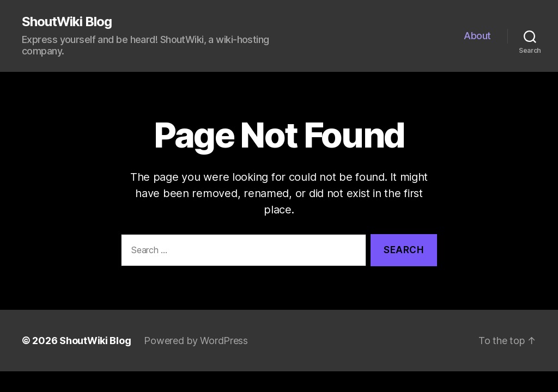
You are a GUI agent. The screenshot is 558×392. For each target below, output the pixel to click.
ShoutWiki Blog (67, 22)
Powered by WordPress (196, 341)
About (477, 36)
